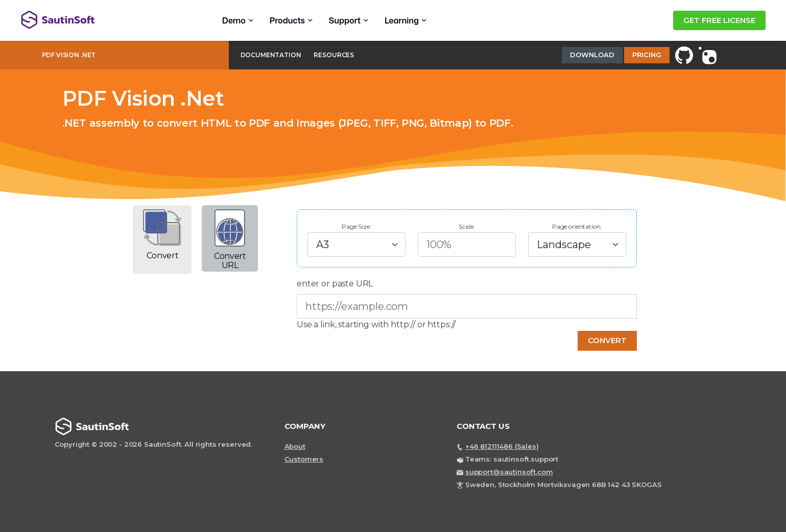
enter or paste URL (335, 284)
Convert (607, 340)
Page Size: (356, 226)
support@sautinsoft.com (509, 472)
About (295, 446)
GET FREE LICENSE (719, 20)
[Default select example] (356, 245)
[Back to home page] (103, 20)
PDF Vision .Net (69, 55)
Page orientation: (577, 226)
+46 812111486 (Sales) (502, 446)
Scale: (467, 226)
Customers (304, 459)
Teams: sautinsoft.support (512, 459)
